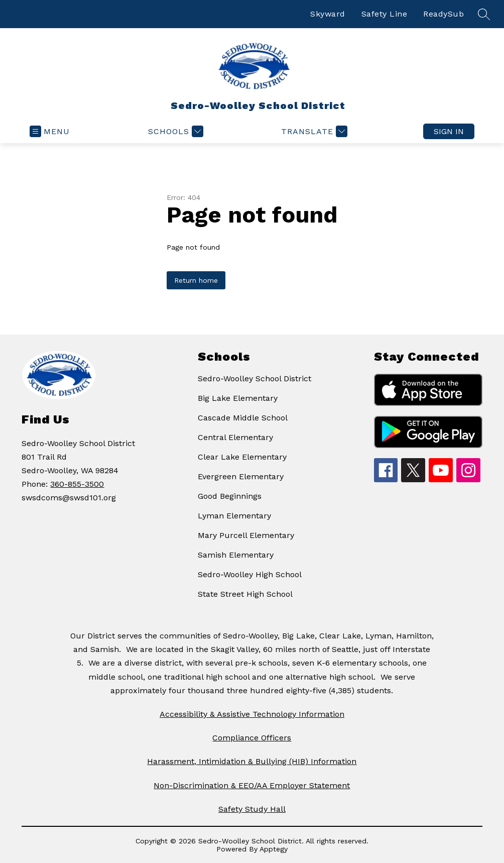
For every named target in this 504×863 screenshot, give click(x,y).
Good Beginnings (230, 496)
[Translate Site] (313, 131)
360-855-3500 (77, 484)
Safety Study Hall (252, 809)
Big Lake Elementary (238, 398)
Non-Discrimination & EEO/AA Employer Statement (252, 785)
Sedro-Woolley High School (250, 574)
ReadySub (444, 14)
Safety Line (385, 14)
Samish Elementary (236, 555)
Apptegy (274, 849)
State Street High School (245, 594)
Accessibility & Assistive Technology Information (252, 714)
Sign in (449, 131)
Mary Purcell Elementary (246, 535)
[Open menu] (50, 131)
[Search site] (484, 14)
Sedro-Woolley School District (255, 379)
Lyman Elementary (234, 516)
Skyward (328, 14)
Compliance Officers (252, 738)
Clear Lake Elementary (242, 457)
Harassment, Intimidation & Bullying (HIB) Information (252, 761)
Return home (196, 280)
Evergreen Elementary (241, 476)
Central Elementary (235, 437)
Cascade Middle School (243, 418)
